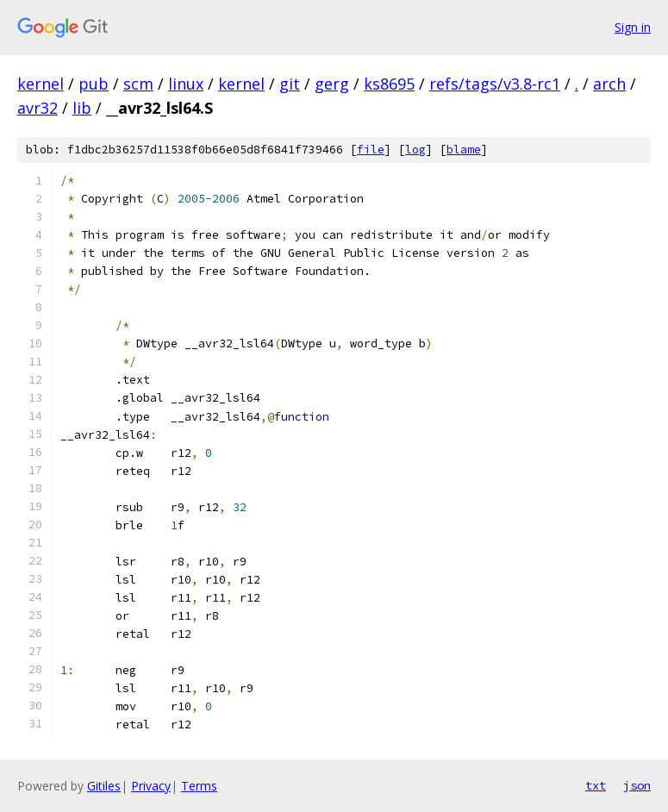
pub (94, 84)
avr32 (37, 108)
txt (596, 785)
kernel (41, 84)
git (290, 84)
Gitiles (104, 786)
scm (138, 84)
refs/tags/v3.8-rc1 (495, 84)
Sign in (633, 27)
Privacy (151, 786)
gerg (332, 84)
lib (82, 108)
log (415, 150)
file (371, 150)
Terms (199, 786)
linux (186, 84)
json (637, 785)
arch (609, 84)
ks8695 (389, 84)
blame (464, 150)
